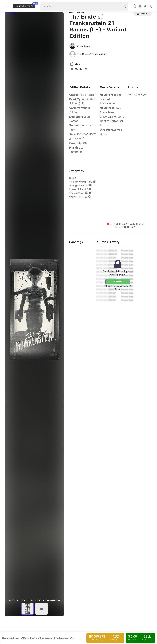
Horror (113, 134)
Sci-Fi (103, 138)
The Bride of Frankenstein (94, 62)
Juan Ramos (85, 54)
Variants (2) (24, 18)
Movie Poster (77, 21)
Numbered (76, 160)
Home (5, 638)
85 (85, 152)
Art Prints (16, 638)
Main (12, 18)
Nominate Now (136, 103)
